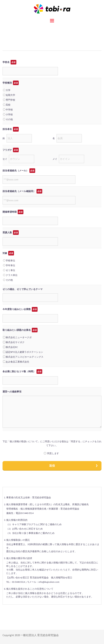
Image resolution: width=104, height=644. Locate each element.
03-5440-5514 (27, 513)
